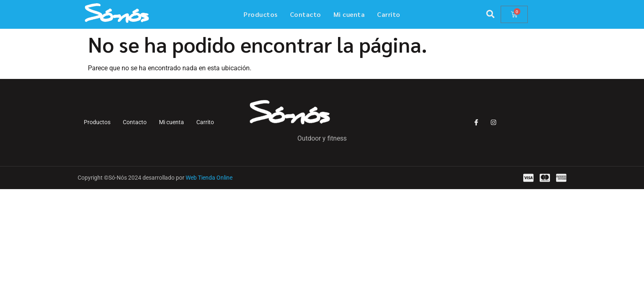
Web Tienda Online (209, 178)
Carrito (389, 14)
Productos (261, 14)
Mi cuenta (349, 14)
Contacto (306, 14)
